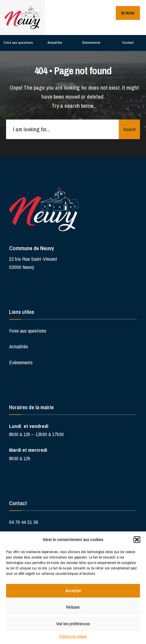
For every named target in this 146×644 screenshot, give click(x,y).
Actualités (55, 43)
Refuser (73, 607)
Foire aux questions (18, 43)
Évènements (91, 43)
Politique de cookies (73, 636)
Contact (128, 43)
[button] (137, 540)
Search (130, 129)
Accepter (73, 590)
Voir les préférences (73, 624)
